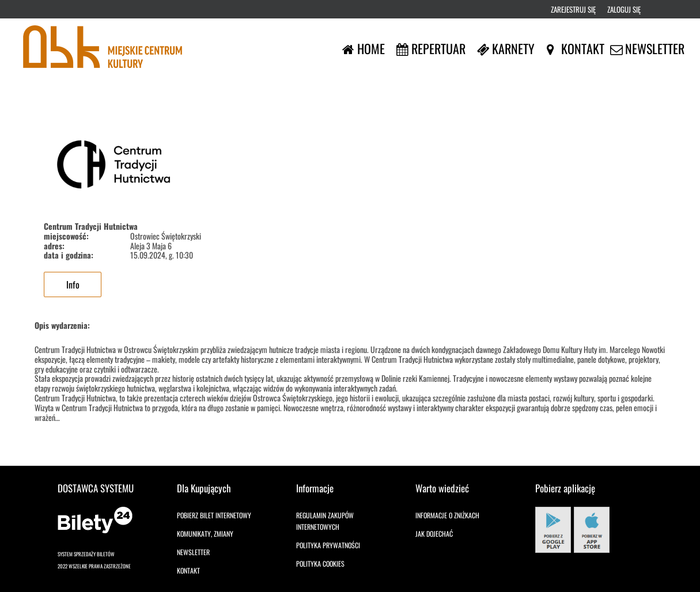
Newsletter (193, 552)
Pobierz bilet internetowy (214, 515)
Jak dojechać (434, 534)
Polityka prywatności (328, 545)
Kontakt (188, 570)
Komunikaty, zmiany (205, 534)
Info (73, 284)
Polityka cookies (320, 563)
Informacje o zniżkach (447, 515)
